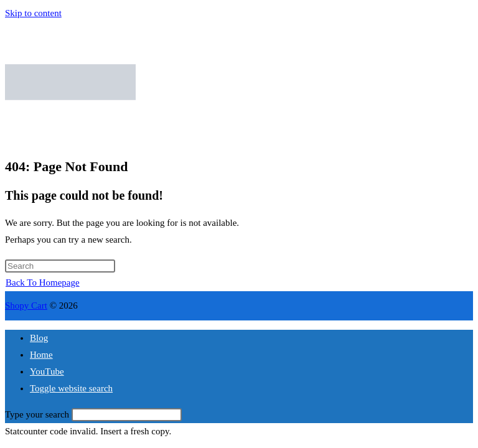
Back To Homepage (43, 282)
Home (41, 355)
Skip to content (33, 13)
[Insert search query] (60, 266)
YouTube (47, 371)
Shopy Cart (26, 306)
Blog (39, 338)
